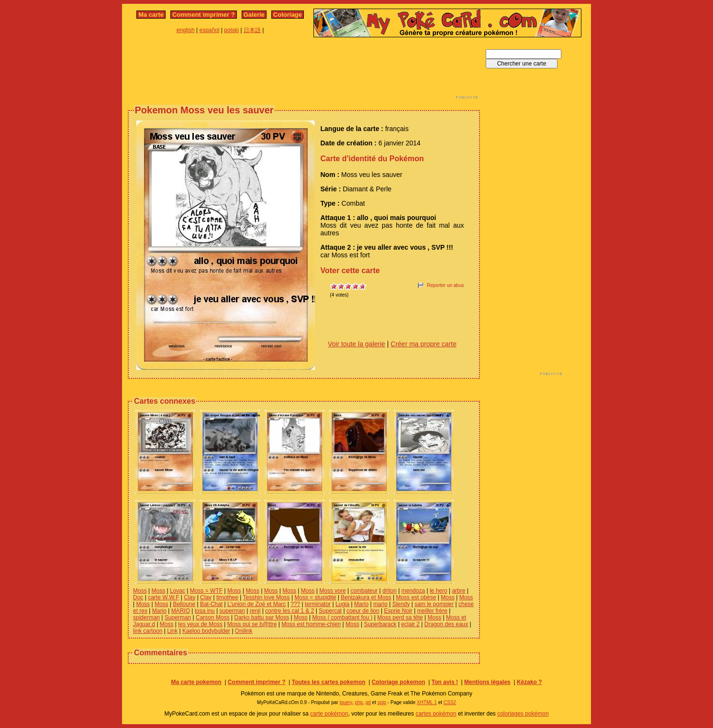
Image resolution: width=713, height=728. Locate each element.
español (210, 30)
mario (380, 604)
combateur (364, 591)
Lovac (178, 591)
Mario (361, 604)
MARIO (181, 611)
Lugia (342, 604)
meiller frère (432, 611)
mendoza (413, 591)
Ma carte (151, 15)
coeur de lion (363, 611)
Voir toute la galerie (356, 344)
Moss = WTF (206, 591)
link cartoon (148, 631)
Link (172, 631)
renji (255, 611)
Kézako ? (529, 682)
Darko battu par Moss (262, 618)
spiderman (146, 618)
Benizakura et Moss (366, 597)
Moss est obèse (416, 597)
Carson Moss (213, 618)
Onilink (244, 631)
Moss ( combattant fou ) (342, 618)
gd (368, 702)
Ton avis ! (445, 682)
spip (382, 702)
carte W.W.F (163, 597)
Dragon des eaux (446, 624)
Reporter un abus (445, 285)
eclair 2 (410, 624)
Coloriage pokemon (399, 682)
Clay (189, 597)
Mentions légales (487, 682)
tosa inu (205, 611)
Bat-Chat (211, 604)
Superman (178, 618)
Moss (140, 591)
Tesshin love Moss (267, 597)
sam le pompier (434, 604)
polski (231, 30)
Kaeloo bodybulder (206, 631)
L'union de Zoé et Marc (256, 604)
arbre (458, 591)
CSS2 (450, 702)
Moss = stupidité (315, 597)
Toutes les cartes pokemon (329, 682)
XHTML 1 (427, 702)
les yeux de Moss (200, 624)
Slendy (401, 604)
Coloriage (288, 15)
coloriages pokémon (523, 714)
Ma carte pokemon (196, 682)
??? (295, 604)
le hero (439, 591)
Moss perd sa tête (400, 618)
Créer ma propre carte (423, 344)
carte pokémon (329, 714)
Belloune (184, 604)
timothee (227, 597)
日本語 (252, 30)
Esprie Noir (398, 611)
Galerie (254, 15)
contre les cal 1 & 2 (290, 611)
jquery (346, 702)
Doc (138, 597)
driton (390, 591)
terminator (318, 604)
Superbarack (380, 624)
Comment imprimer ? (204, 15)
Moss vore (332, 591)
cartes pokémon (436, 714)
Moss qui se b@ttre (252, 624)
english (186, 30)
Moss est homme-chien (311, 624)
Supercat (330, 611)
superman (232, 611)
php (359, 702)
